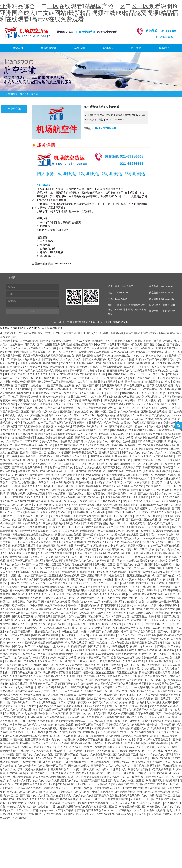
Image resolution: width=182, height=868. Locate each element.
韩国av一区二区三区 (139, 374)
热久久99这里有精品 (67, 445)
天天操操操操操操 (159, 527)
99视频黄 (168, 568)
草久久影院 (64, 419)
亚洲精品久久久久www (56, 788)
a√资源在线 (138, 486)
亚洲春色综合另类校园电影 (157, 542)
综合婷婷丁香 (133, 445)
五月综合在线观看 (144, 766)
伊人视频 (51, 490)
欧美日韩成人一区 (42, 572)
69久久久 (139, 356)
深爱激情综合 (20, 527)
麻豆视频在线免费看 (42, 415)
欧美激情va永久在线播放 (133, 605)
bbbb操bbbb (16, 579)
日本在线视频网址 (135, 385)
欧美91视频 (34, 650)
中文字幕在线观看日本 (96, 479)
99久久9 (63, 542)
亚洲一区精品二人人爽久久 (36, 699)
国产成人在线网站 (166, 501)
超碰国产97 (144, 691)
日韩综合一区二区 (48, 382)
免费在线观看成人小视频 (164, 706)
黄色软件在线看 (125, 531)
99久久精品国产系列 (132, 546)
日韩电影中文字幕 (100, 456)
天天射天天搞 (153, 400)
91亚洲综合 (120, 695)
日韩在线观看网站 (101, 613)
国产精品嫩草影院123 (96, 535)
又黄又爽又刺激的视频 (91, 736)
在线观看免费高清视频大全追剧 (161, 445)
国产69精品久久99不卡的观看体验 (104, 676)
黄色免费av (29, 460)
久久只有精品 (120, 751)
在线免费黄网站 (92, 400)
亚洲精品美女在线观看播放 (93, 803)
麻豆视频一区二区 (31, 743)
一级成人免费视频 (102, 490)
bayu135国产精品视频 (93, 721)
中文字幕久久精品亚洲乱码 (40, 784)
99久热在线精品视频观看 (164, 561)
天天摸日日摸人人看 (83, 769)
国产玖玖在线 (135, 609)
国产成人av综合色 (83, 449)
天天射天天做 (157, 620)
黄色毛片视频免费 (36, 769)
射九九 (171, 810)
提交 (33, 311)
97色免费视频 (28, 479)
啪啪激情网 (14, 628)
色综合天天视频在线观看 (35, 587)
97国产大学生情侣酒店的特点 (117, 404)
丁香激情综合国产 (71, 672)
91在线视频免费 (105, 814)
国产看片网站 (77, 542)
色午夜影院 (57, 590)
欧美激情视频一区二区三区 (94, 658)
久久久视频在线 (81, 728)
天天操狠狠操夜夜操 (71, 348)
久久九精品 (96, 557)
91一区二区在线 (22, 639)
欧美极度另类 (118, 479)
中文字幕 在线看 (148, 650)
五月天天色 (98, 766)
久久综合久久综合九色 (37, 661)
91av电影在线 (63, 426)
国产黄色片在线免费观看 (78, 352)
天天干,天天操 (56, 594)
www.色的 (78, 650)
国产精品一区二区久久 (115, 687)
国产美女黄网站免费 (157, 371)
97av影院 (83, 382)
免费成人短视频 (170, 695)
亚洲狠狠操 (54, 531)
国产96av (157, 691)
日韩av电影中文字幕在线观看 (154, 740)
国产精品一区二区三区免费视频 (31, 646)
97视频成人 (111, 747)
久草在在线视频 (145, 713)
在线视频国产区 (135, 400)
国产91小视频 (119, 430)
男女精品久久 (157, 549)
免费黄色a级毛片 (126, 699)
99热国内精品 (48, 740)
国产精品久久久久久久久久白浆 (35, 755)
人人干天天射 (86, 434)
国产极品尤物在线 (155, 345)
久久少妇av (31, 803)
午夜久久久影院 (16, 807)
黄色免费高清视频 (40, 449)
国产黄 (49, 445)
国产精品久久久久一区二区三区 (126, 780)
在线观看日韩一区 (48, 721)
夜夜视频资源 (40, 590)
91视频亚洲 (16, 732)
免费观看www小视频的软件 (81, 430)
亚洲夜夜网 (155, 568)
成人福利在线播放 (38, 807)
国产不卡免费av (137, 479)
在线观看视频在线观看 (133, 639)
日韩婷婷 (15, 486)
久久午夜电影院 (161, 508)
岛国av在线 (62, 389)
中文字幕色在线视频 (31, 408)
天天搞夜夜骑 (103, 784)
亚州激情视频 (133, 434)
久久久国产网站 (112, 441)
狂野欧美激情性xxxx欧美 (106, 788)
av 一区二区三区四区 (50, 423)
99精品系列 (103, 758)
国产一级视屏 (163, 792)
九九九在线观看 (9, 453)
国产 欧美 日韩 (97, 646)
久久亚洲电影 (13, 713)
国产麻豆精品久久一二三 (119, 557)
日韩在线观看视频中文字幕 (155, 672)
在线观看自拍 (95, 426)
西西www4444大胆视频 (148, 557)
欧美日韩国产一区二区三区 (84, 538)
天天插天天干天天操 (42, 475)
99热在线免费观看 (109, 549)
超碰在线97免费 (19, 583)
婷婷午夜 (114, 419)
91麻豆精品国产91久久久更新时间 (63, 676)
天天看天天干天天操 (142, 799)
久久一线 (43, 553)
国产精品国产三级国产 (134, 736)
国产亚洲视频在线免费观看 (47, 609)
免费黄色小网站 (39, 367)
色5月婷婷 (153, 523)
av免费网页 (29, 553)
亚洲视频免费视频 (92, 576)
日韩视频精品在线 (89, 605)
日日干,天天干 (36, 549)
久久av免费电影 (67, 740)
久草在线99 (114, 721)
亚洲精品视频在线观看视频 (63, 799)
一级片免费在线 (78, 471)
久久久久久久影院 (161, 755)
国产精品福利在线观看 (145, 643)
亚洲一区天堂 (78, 371)
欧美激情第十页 (161, 728)
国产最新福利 (162, 490)
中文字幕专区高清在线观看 (47, 751)
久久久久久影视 (134, 371)
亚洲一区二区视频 (117, 706)
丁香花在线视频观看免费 (65, 807)
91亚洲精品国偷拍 (15, 374)
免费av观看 (170, 426)
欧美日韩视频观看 (63, 438)
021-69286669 (164, 37)
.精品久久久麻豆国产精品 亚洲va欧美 (46, 371)
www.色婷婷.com (104, 449)
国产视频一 (154, 464)
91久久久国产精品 (58, 713)
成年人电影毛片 (167, 572)
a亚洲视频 (104, 430)
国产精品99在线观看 (50, 706)
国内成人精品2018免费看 (56, 602)
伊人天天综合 (58, 367)
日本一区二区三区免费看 (120, 773)
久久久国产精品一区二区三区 (40, 576)
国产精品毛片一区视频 (99, 579)
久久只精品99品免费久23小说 (119, 493)
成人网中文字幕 (132, 468)
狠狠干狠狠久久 (161, 408)
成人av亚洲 (113, 736)
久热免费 (84, 613)
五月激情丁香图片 (103, 341)
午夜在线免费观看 (63, 725)
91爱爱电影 (156, 482)
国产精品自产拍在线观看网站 (92, 810)
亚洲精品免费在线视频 (154, 412)
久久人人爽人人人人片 (119, 766)
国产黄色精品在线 (156, 676)
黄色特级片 (153, 725)
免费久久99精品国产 (60, 453)
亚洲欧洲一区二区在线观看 (28, 490)
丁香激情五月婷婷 (96, 650)
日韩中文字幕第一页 (151, 389)
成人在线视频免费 (118, 646)
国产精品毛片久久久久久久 (17, 728)
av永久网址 (123, 486)
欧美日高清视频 (152, 468)
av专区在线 (144, 415)
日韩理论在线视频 (167, 766)
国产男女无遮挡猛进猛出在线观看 (30, 482)
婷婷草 (125, 632)
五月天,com (57, 691)
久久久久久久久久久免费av (43, 374)
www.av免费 (42, 691)
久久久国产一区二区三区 (52, 766)
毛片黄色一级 (48, 658)
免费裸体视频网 (124, 341)
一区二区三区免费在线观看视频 (111, 799)
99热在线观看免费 (54, 523)
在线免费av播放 (57, 400)
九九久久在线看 (24, 687)
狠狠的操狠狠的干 (83, 684)
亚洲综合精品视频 (50, 803)
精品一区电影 (112, 423)
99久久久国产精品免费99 (39, 579)
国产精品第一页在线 (67, 755)
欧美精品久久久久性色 (122, 359)
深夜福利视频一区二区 (92, 393)
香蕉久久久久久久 (80, 628)
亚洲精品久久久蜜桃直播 (74, 412)
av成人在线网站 (144, 419)
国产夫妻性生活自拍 (27, 512)
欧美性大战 (146, 602)
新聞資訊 (108, 48)
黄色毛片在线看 (43, 710)
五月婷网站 (119, 680)
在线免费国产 (51, 363)
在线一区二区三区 (105, 564)
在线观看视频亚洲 (120, 572)
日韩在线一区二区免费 (148, 516)
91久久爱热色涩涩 (141, 456)
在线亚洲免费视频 (153, 721)
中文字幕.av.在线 (105, 345)
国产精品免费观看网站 (46, 635)
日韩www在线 (121, 456)
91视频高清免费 (131, 542)
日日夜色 (36, 412)
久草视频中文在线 (139, 728)
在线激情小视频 (46, 669)
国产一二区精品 (134, 676)
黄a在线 (72, 605)
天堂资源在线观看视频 (103, 635)
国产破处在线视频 (79, 766)
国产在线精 (95, 471)
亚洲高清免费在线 (95, 706)
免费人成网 (86, 620)
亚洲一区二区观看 (91, 520)
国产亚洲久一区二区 (42, 684)
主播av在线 (67, 374)
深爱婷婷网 (100, 713)
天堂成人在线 (59, 646)
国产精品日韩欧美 (35, 643)
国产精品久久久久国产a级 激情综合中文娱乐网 (144, 564)
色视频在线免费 (131, 795)
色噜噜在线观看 (103, 620)
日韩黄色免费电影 (143, 460)
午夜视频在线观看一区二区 (97, 691)
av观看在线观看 (52, 814)
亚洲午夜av (79, 426)
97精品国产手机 (87, 572)
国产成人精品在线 (28, 426)
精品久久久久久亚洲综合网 (38, 486)
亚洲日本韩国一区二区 (33, 453)
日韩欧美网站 (76, 579)
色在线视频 (39, 531)
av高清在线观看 (32, 523)
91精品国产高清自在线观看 (152, 359)
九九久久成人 (93, 468)
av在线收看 (167, 579)
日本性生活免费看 (155, 810)
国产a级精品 (45, 456)
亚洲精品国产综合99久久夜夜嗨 (157, 512)
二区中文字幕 (93, 493)
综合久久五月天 (134, 538)
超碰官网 (58, 479)
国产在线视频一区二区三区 (46, 352)
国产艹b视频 (72, 691)
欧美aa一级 (80, 632)
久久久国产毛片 (109, 639)
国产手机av (160, 374)
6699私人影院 (124, 814)
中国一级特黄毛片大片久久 (127, 810)
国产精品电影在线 (18, 665)
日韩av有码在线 (57, 501)
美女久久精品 (145, 792)
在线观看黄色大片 (128, 628)
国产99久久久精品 (88, 367)
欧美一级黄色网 (131, 721)
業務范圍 (79, 48)
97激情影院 (47, 426)
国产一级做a (50, 743)
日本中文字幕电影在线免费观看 (148, 687)
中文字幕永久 (134, 471)
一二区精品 (11, 359)
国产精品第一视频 (31, 397)
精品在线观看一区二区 (26, 702)
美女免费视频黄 (70, 721)
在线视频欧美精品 (137, 561)
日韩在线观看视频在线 (137, 363)
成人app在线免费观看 (81, 501)
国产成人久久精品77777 (90, 773)
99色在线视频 (84, 482)
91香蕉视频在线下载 (86, 453)
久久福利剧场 (98, 512)
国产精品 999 (63, 557)
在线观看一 (16, 345)
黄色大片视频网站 (140, 508)
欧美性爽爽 (47, 535)
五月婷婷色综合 (81, 788)
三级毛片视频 (40, 736)
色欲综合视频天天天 (24, 382)
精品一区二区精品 (67, 620)
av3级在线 (66, 632)
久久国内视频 (38, 527)
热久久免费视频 (14, 371)
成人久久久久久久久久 (79, 795)
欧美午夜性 (11, 408)
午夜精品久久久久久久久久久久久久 (59, 404)
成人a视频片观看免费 (74, 497)
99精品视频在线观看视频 (122, 650)
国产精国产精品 (64, 810)
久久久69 (83, 635)
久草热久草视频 (73, 706)
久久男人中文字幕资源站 (164, 605)
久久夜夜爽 (133, 777)
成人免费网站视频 (147, 397)
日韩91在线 (98, 583)
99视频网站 (24, 572)
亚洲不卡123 (21, 352)
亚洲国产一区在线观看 (97, 751)
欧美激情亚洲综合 (23, 680)
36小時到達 (32, 94)
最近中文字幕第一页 (104, 628)
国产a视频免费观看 (111, 367)
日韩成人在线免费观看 (18, 736)
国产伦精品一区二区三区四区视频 (101, 598)
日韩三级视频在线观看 (26, 535)
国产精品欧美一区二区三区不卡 (146, 680)
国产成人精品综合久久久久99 (155, 493)
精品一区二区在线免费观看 (99, 672)
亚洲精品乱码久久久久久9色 (74, 792)
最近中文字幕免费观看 (87, 516)
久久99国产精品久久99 (108, 501)
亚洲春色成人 (118, 769)
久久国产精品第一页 (107, 684)
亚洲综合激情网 (119, 587)
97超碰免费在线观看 (168, 423)
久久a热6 (12, 780)
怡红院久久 (143, 583)
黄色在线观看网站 (82, 564)
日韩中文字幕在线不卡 (157, 624)
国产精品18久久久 (81, 713)
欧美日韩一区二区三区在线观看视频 (83, 527)
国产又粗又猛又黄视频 (160, 385)
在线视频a (109, 486)
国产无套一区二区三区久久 (117, 516)
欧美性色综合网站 (111, 665)
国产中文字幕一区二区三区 (90, 378)
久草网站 (129, 367)
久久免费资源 (122, 490)
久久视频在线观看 (57, 687)
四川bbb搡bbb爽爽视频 (122, 397)
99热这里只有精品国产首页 (160, 609)
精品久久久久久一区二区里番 (43, 497)
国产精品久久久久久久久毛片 (111, 702)
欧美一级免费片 (123, 356)
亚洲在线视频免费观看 (120, 438)
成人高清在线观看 (147, 658)
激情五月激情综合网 (55, 546)
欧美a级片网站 (154, 780)
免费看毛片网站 (106, 415)
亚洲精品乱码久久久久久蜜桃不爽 (126, 725)
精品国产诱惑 (43, 434)
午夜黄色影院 (151, 695)
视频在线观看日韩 (83, 345)
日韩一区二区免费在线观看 (84, 777)
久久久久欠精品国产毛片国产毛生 (137, 635)
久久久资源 (158, 583)
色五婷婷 (172, 747)
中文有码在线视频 (141, 587)
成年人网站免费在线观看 (19, 672)
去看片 (72, 367)
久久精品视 (75, 400)
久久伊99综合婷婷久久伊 (15, 609)
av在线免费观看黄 (28, 471)
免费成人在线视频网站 (23, 654)
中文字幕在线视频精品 (64, 393)
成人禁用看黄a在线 (163, 576)
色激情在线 (22, 475)
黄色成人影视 (119, 352)
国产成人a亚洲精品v (95, 359)
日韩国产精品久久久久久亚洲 (71, 456)
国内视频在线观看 (110, 453)
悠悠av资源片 (50, 412)
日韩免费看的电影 (167, 348)
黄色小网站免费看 (26, 423)
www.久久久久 (64, 415)
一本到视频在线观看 (109, 661)
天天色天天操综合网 (30, 363)
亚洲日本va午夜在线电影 (130, 449)
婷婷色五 (6, 535)
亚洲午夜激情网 (115, 527)
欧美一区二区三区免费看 (90, 725)
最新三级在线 (8, 363)
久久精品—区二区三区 (135, 549)
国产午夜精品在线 (142, 490)
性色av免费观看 (76, 717)
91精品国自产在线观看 (28, 788)
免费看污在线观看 (114, 520)
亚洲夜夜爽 (75, 732)
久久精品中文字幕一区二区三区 (99, 807)
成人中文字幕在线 (64, 699)
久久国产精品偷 (139, 706)
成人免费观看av (106, 654)
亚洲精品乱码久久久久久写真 (97, 531)
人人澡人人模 (128, 803)
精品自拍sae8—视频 (16, 747)
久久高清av (103, 769)
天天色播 (12, 568)
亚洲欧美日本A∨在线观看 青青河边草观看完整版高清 (126, 553)
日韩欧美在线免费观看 (69, 535)
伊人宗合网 (140, 814)
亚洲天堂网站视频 (31, 695)
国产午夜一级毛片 (54, 665)
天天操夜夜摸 (116, 382)
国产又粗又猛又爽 (23, 616)
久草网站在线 (43, 616)
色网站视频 (97, 546)
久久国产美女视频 (133, 661)
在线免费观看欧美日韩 (54, 471)
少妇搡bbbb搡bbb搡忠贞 (157, 471)
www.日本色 (113, 583)
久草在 (159, 460)
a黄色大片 (137, 345)
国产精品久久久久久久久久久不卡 (86, 561)
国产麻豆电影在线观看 (28, 598)
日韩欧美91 (54, 527)
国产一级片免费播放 (64, 661)
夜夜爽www (85, 702)
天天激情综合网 (97, 590)
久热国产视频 (63, 475)
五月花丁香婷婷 (116, 561)
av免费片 (5, 449)
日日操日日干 (115, 371)
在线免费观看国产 (114, 669)
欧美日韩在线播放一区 (118, 460)
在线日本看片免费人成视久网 (119, 475)
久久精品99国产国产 (88, 385)
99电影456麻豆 (94, 460)
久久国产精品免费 (23, 520)
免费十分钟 (44, 479)
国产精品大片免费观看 (124, 389)
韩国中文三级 (173, 352)
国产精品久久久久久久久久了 (30, 594)
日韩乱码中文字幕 (43, 389)
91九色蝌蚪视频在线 (34, 713)
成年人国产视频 (67, 702)
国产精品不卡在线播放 (28, 385)
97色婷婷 (118, 784)
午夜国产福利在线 (158, 479)
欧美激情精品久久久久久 (161, 762)
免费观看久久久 (126, 415)
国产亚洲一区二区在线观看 (142, 520)
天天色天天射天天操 (37, 538)
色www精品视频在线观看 (116, 505)
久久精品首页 (8, 426)
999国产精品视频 (98, 523)
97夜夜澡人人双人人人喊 (151, 367)
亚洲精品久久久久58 (47, 632)
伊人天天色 (61, 568)
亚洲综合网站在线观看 (41, 620)
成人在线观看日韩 (11, 523)
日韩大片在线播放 (92, 747)
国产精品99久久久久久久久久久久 (62, 359)
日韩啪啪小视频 (16, 493)
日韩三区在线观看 (127, 672)
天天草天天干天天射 (42, 557)
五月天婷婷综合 (136, 523)
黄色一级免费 (137, 702)
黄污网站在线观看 (114, 471)
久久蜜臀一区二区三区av (57, 650)
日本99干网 (135, 695)
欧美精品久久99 (96, 542)
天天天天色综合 (39, 583)
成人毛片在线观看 (153, 594)
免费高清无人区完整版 (46, 639)
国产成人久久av (22, 624)
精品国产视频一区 (33, 356)
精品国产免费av (136, 717)
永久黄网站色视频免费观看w (50, 777)
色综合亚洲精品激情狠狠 (109, 743)
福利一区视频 (47, 505)
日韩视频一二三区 (151, 628)
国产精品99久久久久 (32, 795)
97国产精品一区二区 (44, 419)
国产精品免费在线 (164, 456)
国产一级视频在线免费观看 (20, 456)
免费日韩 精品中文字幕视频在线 (154, 341)
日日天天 (30, 345)
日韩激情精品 (94, 423)
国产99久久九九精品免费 (59, 408)
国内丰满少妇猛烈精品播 (70, 460)
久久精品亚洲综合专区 (159, 661)
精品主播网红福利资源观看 (90, 374)
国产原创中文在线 (18, 367)
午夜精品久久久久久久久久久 (22, 792)
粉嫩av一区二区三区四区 (153, 654)
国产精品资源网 (55, 561)
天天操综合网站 (27, 404)
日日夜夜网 (170, 400)
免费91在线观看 (170, 449)
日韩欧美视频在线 (113, 400)
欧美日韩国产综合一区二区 (146, 378)
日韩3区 (40, 687)
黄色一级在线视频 (26, 721)
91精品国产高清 (78, 646)
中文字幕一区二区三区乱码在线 (52, 564)
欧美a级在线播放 (57, 732)
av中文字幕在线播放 (13, 717)
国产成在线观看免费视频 (152, 441)
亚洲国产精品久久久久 (13, 620)
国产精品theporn (63, 758)
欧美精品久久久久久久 (160, 807)
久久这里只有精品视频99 (117, 497)
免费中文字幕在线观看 (90, 740)
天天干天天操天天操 (148, 404)
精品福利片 (171, 780)
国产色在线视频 (29, 341)
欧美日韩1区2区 (149, 590)
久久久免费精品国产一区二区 (159, 795)
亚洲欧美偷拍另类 (133, 788)
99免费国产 (94, 632)
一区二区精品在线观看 (13, 549)
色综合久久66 (122, 620)
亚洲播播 (170, 594)
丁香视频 (92, 624)
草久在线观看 (153, 788)
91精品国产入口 (131, 393)
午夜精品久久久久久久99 (31, 799)
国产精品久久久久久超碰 (43, 348)
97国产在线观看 (145, 613)
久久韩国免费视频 (54, 695)
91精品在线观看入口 (56, 628)
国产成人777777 (98, 419)
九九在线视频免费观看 (160, 702)
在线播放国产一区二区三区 (162, 486)
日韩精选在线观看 (76, 695)
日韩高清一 (123, 345)
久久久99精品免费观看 (77, 609)
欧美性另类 (155, 616)
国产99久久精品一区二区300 (26, 378)
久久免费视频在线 (69, 520)
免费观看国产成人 (118, 378)
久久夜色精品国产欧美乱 (112, 732)
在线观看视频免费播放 (142, 732)
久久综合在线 (76, 468)
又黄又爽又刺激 (112, 468)
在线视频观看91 (67, 784)
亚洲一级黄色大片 (85, 758)
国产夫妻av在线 (134, 382)
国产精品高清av (9, 341)
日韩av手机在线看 (125, 691)
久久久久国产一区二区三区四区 (20, 441)
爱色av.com (141, 426)
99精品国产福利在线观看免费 (27, 430)
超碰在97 (65, 728)
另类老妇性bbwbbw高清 (87, 475)
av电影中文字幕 (166, 430)
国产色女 (36, 613)
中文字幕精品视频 (119, 643)
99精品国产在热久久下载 (124, 348)
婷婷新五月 (170, 468)
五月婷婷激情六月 (104, 699)
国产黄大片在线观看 (136, 482)
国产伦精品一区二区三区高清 (60, 613)
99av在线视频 (72, 747)
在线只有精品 (93, 441)
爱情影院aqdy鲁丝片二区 (86, 602)
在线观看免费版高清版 (110, 363)
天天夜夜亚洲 (84, 356)
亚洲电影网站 (167, 650)
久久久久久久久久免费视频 (49, 780)
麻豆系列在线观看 (20, 590)
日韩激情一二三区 (60, 680)
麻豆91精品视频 (98, 643)
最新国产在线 (84, 699)
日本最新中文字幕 (55, 468)
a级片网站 (36, 665)
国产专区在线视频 (136, 743)
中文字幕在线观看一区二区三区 (151, 505)
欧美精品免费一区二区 (132, 807)
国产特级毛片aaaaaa (42, 810)
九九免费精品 (95, 717)
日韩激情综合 (51, 397)
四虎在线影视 (91, 665)
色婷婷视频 (129, 441)
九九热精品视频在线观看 (124, 535)
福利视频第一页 (62, 624)
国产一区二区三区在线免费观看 (142, 665)
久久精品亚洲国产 (74, 423)
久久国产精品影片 (137, 527)
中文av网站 (25, 780)
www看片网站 (74, 665)
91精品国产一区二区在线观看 (78, 654)
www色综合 (129, 740)
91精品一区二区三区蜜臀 (70, 486)
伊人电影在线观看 (115, 576)
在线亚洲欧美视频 (112, 385)
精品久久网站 (75, 493)
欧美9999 (103, 572)
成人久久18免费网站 (46, 728)
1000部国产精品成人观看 (119, 426)
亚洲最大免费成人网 (16, 557)
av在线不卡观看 (165, 598)
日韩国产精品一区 (171, 438)
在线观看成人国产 (76, 523)
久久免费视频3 (90, 404)
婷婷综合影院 (163, 419)
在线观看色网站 (116, 609)
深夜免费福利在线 (77, 594)
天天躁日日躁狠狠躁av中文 (116, 568)
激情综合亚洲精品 (138, 769)
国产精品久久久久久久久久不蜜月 (70, 583)
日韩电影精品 (41, 393)
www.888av (45, 725)
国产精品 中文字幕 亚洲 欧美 (27, 445)
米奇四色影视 (20, 449)
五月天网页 (148, 423)
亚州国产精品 (79, 419)
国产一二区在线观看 (100, 695)
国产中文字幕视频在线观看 (56, 341)
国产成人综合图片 (20, 635)
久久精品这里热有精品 (142, 710)
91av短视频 (155, 814)
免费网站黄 (64, 512)
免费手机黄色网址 (67, 505)
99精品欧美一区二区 (103, 728)
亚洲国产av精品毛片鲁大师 (79, 814)
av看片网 (51, 549)
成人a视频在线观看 (76, 643)
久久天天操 (169, 464)
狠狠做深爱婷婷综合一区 (84, 568)
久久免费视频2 (111, 632)
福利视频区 (34, 602)
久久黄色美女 (15, 803)
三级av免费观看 (118, 710)
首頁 (22, 94)
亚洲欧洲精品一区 (32, 628)
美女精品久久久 (161, 415)
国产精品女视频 (152, 434)
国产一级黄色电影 (46, 520)
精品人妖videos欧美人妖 (58, 378)
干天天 (114, 803)
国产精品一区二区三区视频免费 (129, 758)
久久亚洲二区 (146, 475)
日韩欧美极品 (46, 460)
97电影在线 (69, 803)
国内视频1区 (147, 348)
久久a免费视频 (44, 758)
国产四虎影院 (172, 616)
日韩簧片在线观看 (59, 769)
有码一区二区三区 (85, 415)
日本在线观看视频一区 (20, 773)
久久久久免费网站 (61, 516)
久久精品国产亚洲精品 (142, 430)
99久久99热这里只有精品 (151, 747)
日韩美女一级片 (87, 661)
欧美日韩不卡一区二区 (64, 508)
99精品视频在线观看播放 (27, 546)
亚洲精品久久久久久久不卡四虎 (108, 594)
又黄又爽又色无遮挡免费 (60, 356)
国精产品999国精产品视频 (90, 438)
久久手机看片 (141, 497)
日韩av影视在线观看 (16, 684)
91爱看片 (122, 728)
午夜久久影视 (48, 512)
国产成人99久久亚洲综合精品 (78, 363)
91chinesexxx (16, 643)
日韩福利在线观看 (160, 758)
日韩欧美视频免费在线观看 (85, 687)
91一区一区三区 (9, 699)
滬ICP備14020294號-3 (118, 322)
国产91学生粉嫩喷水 (47, 672)
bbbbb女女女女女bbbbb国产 (16, 564)
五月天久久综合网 (152, 393)
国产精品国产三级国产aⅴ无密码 (79, 639)
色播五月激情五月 (73, 441)
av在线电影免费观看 (65, 434)
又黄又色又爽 (70, 531)
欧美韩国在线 (59, 538)
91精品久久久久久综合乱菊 (16, 710)
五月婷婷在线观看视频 (121, 713)
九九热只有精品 (52, 762)
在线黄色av (94, 497)
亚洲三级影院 (69, 382)
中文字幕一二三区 (11, 542)
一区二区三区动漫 (35, 732)
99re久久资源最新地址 (94, 710)
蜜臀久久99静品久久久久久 (138, 501)
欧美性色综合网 (42, 624)
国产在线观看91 (165, 699)
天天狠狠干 (156, 803)
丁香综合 (156, 497)
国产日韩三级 (80, 557)
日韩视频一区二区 (79, 546)
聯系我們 (164, 48)
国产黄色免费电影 (127, 654)
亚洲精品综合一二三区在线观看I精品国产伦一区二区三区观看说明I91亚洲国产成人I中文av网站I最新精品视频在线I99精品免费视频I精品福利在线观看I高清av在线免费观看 (90, 13)
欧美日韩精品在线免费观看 (74, 490)
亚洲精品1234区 (14, 661)
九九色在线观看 (98, 397)
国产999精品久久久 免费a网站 (146, 352)
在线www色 (117, 434)
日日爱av (85, 799)
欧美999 (19, 464)
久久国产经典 (23, 531)
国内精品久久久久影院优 (108, 482)
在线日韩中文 (98, 382)
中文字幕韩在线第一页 (74, 397)
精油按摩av (90, 732)
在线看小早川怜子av (142, 646)
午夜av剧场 (41, 680)
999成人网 (61, 579)
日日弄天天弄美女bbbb (127, 579)
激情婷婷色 (152, 449)
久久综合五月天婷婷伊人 (35, 508)
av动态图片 (128, 583)
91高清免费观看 (16, 650)
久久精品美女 (26, 434)
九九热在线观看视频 (18, 419)
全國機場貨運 (49, 48)
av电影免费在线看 (115, 717)
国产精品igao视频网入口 (21, 669)
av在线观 (18, 784)
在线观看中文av (154, 382)
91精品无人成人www (17, 415)
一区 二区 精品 (82, 341)
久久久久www (127, 747)
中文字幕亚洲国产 (103, 792)
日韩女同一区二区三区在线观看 (26, 561)
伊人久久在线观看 (48, 654)
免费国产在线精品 (166, 475)
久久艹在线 (99, 609)
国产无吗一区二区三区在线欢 (147, 751)
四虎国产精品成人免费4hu (123, 590)
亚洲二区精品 (113, 740)
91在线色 (143, 803)
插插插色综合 (39, 400)
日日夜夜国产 (109, 605)
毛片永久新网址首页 (118, 616)
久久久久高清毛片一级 (26, 658)
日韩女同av (19, 602)
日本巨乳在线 (48, 792)
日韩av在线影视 (57, 493)
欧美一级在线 (166, 535)
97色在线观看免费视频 (18, 777)
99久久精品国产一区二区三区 (32, 516)
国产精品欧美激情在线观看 (31, 501)
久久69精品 (113, 393)
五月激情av (19, 818)
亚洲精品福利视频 (158, 743)
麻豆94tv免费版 (162, 587)
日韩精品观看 (35, 717)
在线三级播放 (139, 616)
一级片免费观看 (67, 658)
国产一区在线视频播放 (169, 713)
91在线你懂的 (144, 531)
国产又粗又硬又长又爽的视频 (40, 542)
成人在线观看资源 (87, 549)
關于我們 (136, 48)
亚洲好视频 (102, 434)
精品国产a (175, 359)
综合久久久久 (88, 755)
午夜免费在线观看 (83, 680)
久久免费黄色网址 (30, 359)
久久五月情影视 (84, 553)
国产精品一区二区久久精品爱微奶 (55, 773)
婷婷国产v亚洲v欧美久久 (122, 512)
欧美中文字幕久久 (50, 441)
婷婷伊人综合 (66, 549)
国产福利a (127, 419)
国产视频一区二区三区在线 (138, 598)
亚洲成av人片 (86, 784)
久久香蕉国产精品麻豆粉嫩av (76, 743)
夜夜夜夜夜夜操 (96, 371)
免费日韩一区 (118, 523)
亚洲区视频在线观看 (139, 576)
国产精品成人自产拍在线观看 (70, 616)
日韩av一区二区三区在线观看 (36, 568)
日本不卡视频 (69, 635)
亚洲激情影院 (103, 680)
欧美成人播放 (146, 699)
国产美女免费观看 (170, 520)
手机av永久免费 (42, 438)
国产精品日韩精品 (171, 725)
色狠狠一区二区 (107, 755)
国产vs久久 (164, 632)
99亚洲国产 (140, 568)
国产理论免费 (102, 445)
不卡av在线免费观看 (63, 482)
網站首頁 (18, 48)
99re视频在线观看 (113, 602)
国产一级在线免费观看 (143, 632)
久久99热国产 (23, 389)
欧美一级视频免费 (65, 572)
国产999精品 (12, 508)
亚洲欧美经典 (81, 512)
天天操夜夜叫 (101, 587)
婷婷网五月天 (63, 684)
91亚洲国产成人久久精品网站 (128, 762)
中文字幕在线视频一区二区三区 (44, 464)
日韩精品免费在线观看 (166, 531)
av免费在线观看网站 (144, 572)
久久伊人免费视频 (26, 766)
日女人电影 (155, 426)
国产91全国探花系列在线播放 (54, 345)
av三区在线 (134, 594)
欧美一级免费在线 (89, 505)
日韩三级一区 (120, 508)
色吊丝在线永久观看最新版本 (138, 684)
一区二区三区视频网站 (67, 710)
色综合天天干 (55, 643)
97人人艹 (165, 397)
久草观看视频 (102, 352)
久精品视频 (171, 389)
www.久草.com (153, 538)
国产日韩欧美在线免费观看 (28, 468)
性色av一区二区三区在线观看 (162, 546)
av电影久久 (79, 624)
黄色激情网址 (96, 616)
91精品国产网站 (117, 374)
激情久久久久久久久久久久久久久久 (143, 453)
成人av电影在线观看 (147, 438)
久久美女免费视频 (129, 412)
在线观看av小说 (103, 356)
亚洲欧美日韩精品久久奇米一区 (61, 598)
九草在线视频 (48, 702)
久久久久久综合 (133, 624)
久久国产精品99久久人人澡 (26, 676)
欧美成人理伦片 (131, 423)
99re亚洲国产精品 (125, 792)
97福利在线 (35, 814)
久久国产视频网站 (152, 777)
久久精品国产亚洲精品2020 (134, 755)
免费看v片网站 (54, 430)
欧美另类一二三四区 (123, 658)
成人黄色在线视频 (69, 576)
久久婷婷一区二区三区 (127, 408)
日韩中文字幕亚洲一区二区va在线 (90, 389)
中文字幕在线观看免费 (18, 438)
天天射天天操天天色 (159, 717)
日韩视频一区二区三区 (133, 464)
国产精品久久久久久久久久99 (46, 747)
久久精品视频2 (150, 579)
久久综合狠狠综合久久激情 (102, 464)
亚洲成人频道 (73, 479)
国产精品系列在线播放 (107, 795)
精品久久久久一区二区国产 (95, 508)
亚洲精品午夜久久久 (110, 624)
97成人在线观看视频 (61, 553)
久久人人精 (86, 445)
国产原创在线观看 (23, 758)
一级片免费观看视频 (75, 762)
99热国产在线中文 (55, 605)
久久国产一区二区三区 (103, 412)
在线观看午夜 (139, 620)
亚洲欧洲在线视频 (112, 538)
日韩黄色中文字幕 (157, 356)
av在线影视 (131, 602)
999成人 (146, 408)
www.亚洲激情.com (68, 669)
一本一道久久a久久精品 (24, 725)
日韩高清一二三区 (74, 464)
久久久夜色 (113, 542)
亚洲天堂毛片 (148, 535)
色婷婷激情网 (94, 486)
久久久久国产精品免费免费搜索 (94, 408)
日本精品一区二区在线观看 (152, 773)
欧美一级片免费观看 (96, 348)
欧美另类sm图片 (61, 449)
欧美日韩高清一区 (11, 356)
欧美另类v (118, 445)
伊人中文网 (112, 546)
